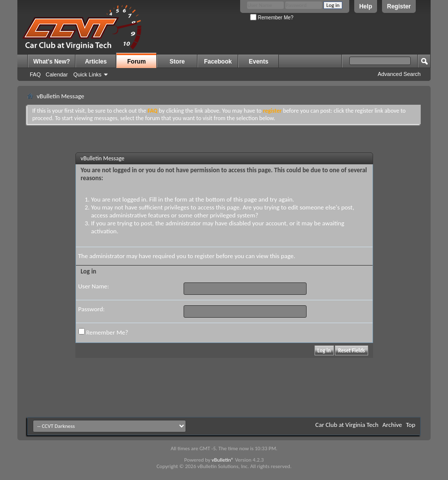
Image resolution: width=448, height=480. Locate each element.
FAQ (35, 74)
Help (366, 6)
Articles (96, 62)
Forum (137, 62)
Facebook (218, 62)
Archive (392, 425)
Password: (92, 309)
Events (259, 62)
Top (411, 425)
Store (177, 62)
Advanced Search (399, 74)
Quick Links (88, 74)
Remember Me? (272, 18)
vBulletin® (223, 460)
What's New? (52, 62)
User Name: (94, 286)
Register (399, 6)
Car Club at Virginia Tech (347, 425)
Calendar (57, 74)
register (204, 256)
